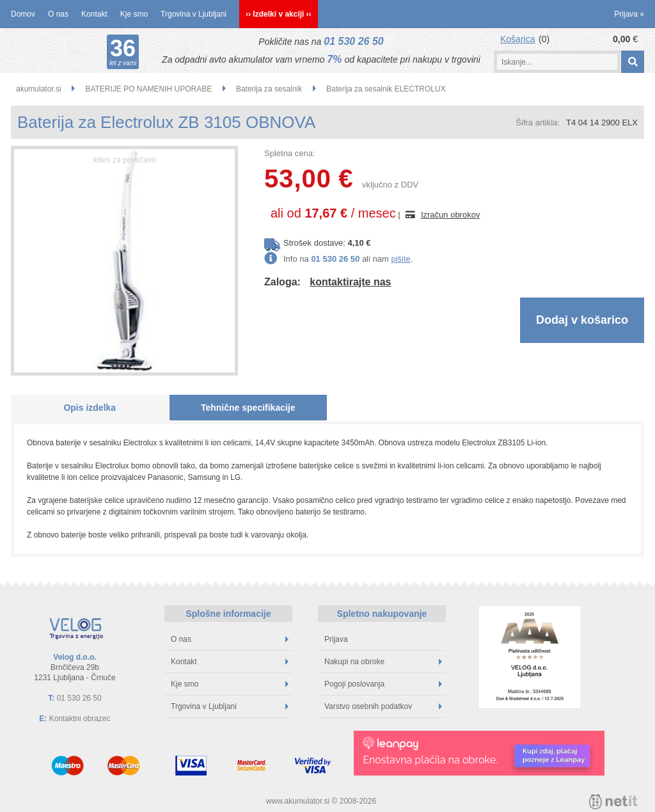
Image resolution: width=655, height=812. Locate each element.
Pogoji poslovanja (383, 684)
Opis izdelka (90, 408)
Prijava (629, 14)
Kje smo (134, 14)
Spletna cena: (290, 153)
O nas (58, 14)
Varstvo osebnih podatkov (383, 706)
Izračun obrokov (451, 215)
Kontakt (94, 14)
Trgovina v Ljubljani (193, 14)
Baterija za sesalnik (269, 89)
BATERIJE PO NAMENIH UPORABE (148, 89)
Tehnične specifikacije (248, 408)
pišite (400, 259)
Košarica (517, 39)
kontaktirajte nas (350, 282)
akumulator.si (39, 89)
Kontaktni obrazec (80, 719)
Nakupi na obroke (383, 662)
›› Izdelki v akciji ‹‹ (279, 14)
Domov (23, 14)
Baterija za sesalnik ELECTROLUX (386, 89)
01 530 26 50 (353, 41)
